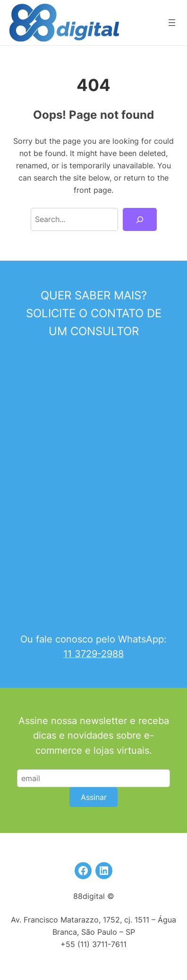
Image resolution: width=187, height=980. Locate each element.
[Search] (140, 220)
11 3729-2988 (93, 654)
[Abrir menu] (172, 23)
